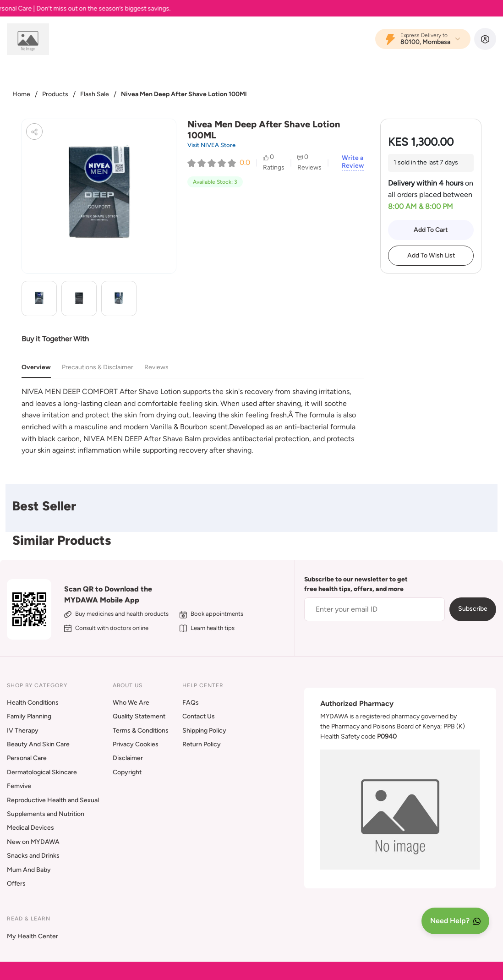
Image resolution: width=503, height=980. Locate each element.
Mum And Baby (29, 870)
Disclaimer (128, 758)
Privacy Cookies (136, 744)
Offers (16, 884)
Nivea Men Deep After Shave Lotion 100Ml (184, 94)
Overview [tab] (36, 367)
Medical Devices (30, 828)
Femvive (19, 786)
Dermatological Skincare (42, 772)
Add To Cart (431, 230)
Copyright (127, 772)
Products (55, 94)
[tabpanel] (193, 421)
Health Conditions (33, 703)
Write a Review (353, 162)
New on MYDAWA (33, 842)
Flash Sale (95, 94)
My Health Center (33, 936)
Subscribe (473, 609)
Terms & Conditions (141, 731)
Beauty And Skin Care (38, 744)
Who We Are (131, 703)
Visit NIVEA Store (211, 145)
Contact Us (199, 716)
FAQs (191, 703)
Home (21, 94)
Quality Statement (139, 716)
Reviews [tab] (156, 367)
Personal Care (27, 758)
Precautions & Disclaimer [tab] (98, 367)
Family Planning (29, 716)
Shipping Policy (204, 731)
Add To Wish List (431, 255)
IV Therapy (23, 731)
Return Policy (202, 744)
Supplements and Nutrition (46, 814)
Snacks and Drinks (33, 856)
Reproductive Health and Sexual (53, 800)
